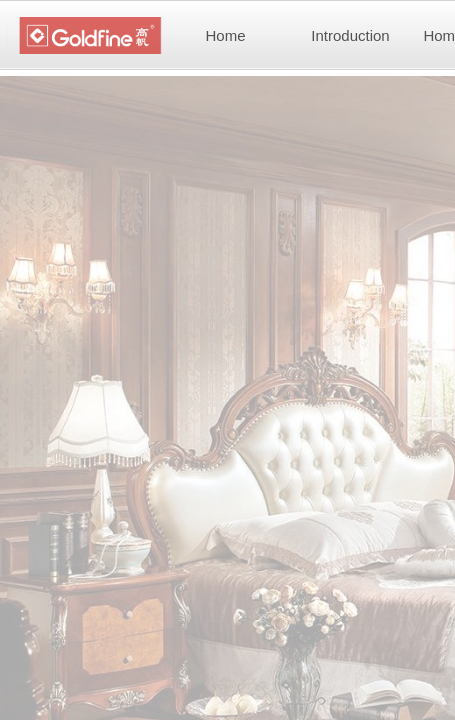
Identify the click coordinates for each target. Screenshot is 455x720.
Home (225, 35)
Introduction (350, 35)
